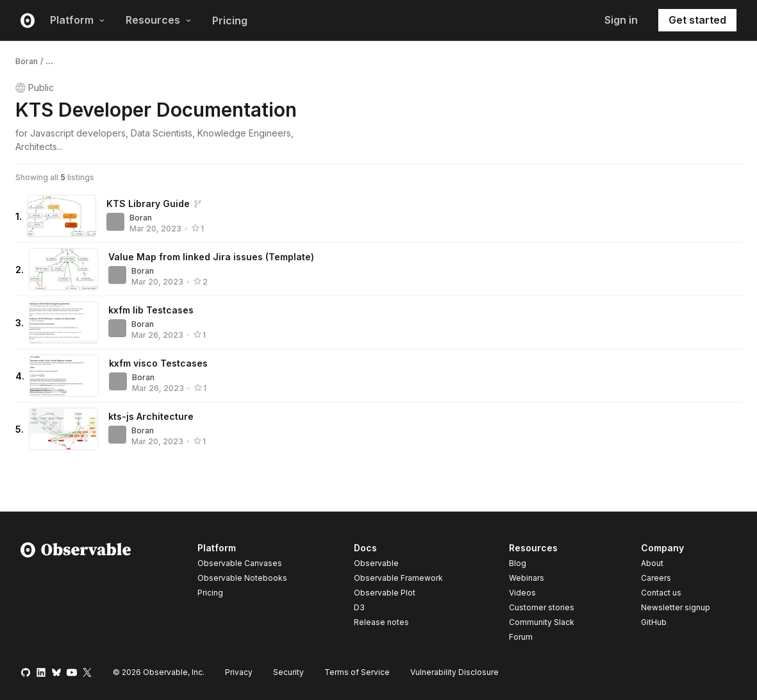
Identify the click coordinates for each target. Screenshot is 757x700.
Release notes (381, 622)
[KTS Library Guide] (62, 216)
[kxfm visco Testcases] (64, 376)
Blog (518, 563)
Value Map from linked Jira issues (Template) (211, 257)
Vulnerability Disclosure (454, 672)
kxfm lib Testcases (151, 310)
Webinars (527, 578)
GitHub (654, 622)
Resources (159, 20)
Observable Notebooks (242, 578)
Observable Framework (398, 578)
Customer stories (542, 607)
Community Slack (542, 622)
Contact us (661, 593)
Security (288, 672)
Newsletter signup (676, 608)
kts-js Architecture (151, 416)
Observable (376, 563)
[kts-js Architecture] (63, 429)
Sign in (621, 20)
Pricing (230, 21)
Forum (521, 637)
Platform (78, 20)
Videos (522, 593)
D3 (359, 607)
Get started (697, 20)
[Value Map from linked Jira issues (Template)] (63, 269)
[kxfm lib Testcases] (63, 322)
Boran (27, 61)
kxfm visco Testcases (158, 363)
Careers (656, 578)
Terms (357, 672)
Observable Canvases (240, 563)
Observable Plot (385, 593)
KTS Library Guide (148, 204)
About (652, 563)
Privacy (239, 672)
